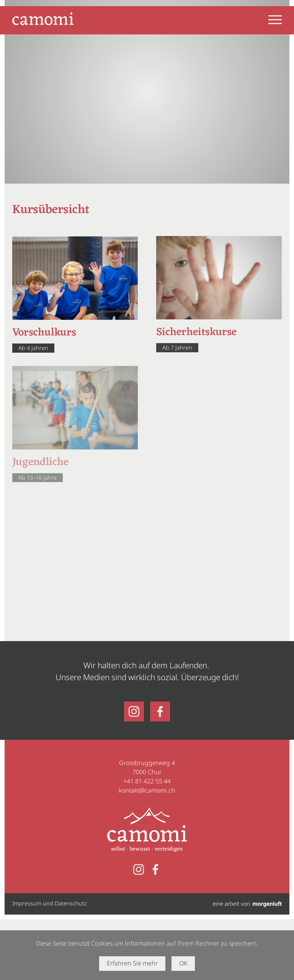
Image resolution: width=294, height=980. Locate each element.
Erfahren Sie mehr (132, 963)
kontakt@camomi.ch (147, 790)
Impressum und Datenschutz (50, 903)
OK (183, 963)
